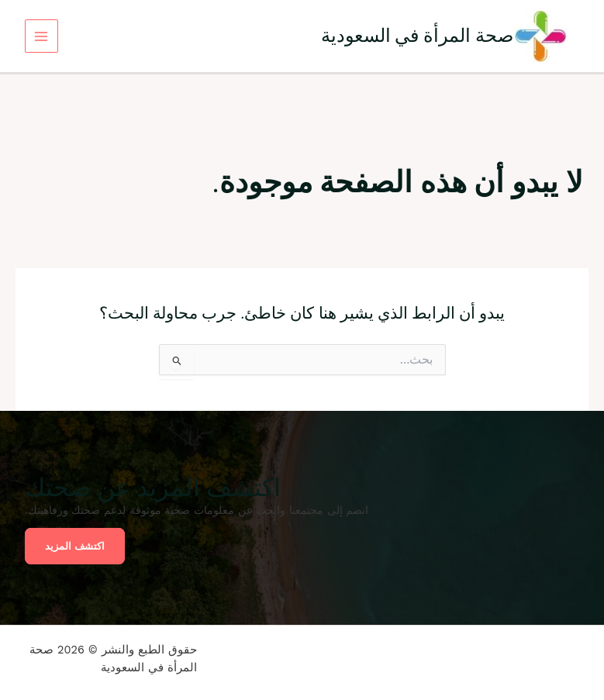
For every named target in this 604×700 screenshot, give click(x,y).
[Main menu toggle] (41, 36)
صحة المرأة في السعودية (418, 35)
